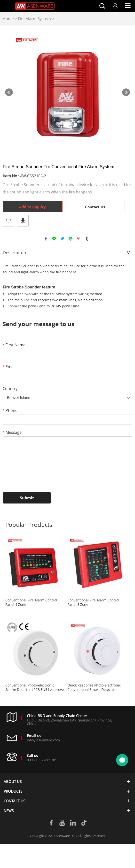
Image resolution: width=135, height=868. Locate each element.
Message (12, 432)
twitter (62, 239)
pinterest (79, 239)
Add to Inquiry (32, 207)
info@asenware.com (43, 740)
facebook (46, 239)
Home (8, 19)
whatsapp (71, 239)
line (54, 239)
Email (9, 367)
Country (10, 389)
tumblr (87, 239)
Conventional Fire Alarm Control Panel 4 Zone (31, 602)
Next (126, 92)
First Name (14, 345)
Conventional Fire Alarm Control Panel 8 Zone (93, 602)
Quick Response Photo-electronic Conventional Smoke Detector (94, 687)
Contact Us (95, 207)
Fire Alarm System (34, 19)
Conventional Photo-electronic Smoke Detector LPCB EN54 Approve (35, 687)
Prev (9, 92)
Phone (10, 410)
